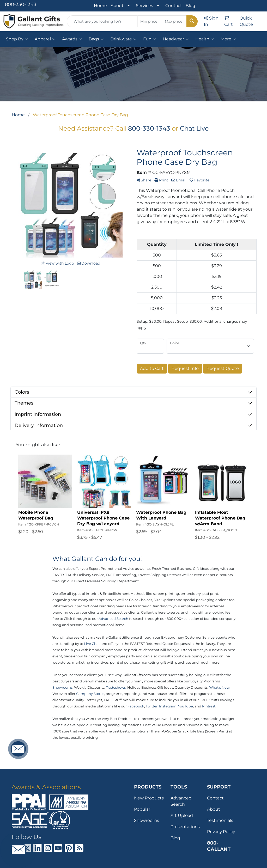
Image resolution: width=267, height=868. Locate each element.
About (117, 6)
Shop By (17, 39)
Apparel (45, 39)
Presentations (185, 827)
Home (100, 6)
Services (144, 6)
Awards (72, 39)
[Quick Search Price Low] (150, 21)
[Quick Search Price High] (174, 21)
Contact (174, 6)
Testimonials (220, 820)
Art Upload (182, 815)
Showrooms (147, 820)
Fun (150, 39)
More (228, 39)
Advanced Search (181, 801)
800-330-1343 (21, 4)
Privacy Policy (221, 832)
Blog (190, 6)
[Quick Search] (102, 21)
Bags (96, 39)
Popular (142, 809)
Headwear (176, 39)
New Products (149, 798)
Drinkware (123, 39)
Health (205, 39)
